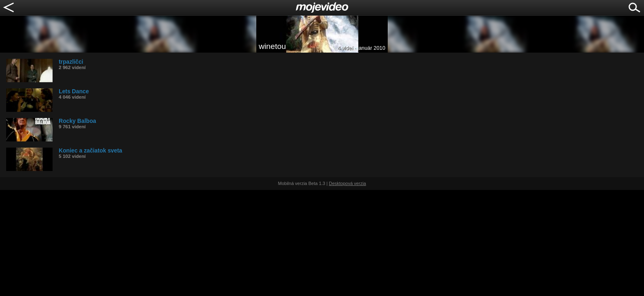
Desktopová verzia (348, 183)
